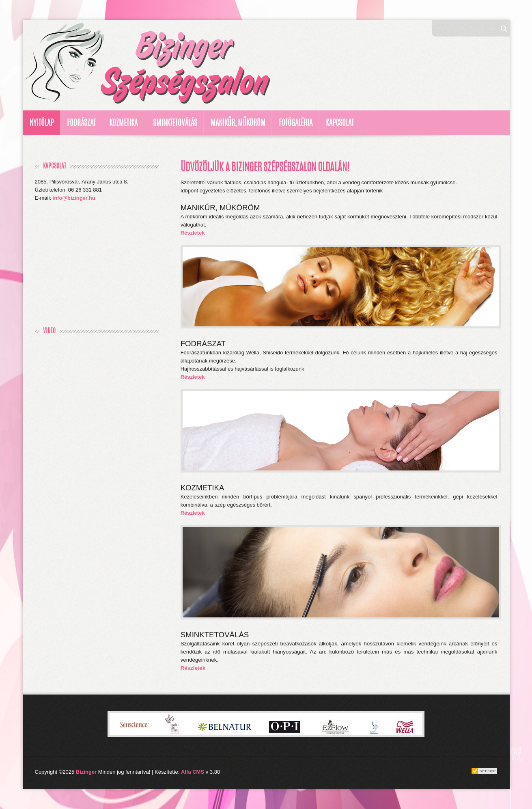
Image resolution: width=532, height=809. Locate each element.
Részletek (193, 233)
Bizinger (86, 772)
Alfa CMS (193, 772)
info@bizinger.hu (74, 198)
